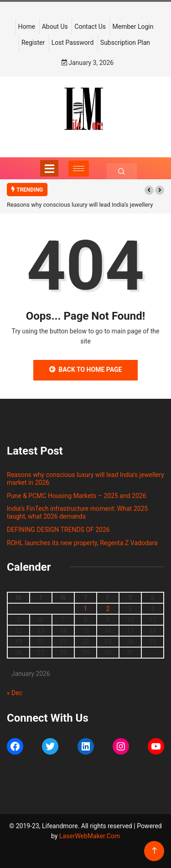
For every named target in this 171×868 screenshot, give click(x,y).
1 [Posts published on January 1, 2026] (86, 609)
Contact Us (90, 27)
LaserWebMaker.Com (90, 836)
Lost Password (73, 43)
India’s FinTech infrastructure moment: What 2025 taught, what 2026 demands (77, 512)
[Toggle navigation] (49, 168)
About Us (55, 27)
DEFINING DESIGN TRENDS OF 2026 (58, 530)
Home (27, 27)
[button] (149, 190)
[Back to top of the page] (154, 851)
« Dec (15, 693)
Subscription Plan (125, 43)
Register (33, 43)
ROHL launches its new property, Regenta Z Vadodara (82, 543)
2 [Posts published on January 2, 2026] (108, 609)
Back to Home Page (86, 370)
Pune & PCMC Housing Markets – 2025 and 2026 (77, 496)
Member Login (133, 27)
